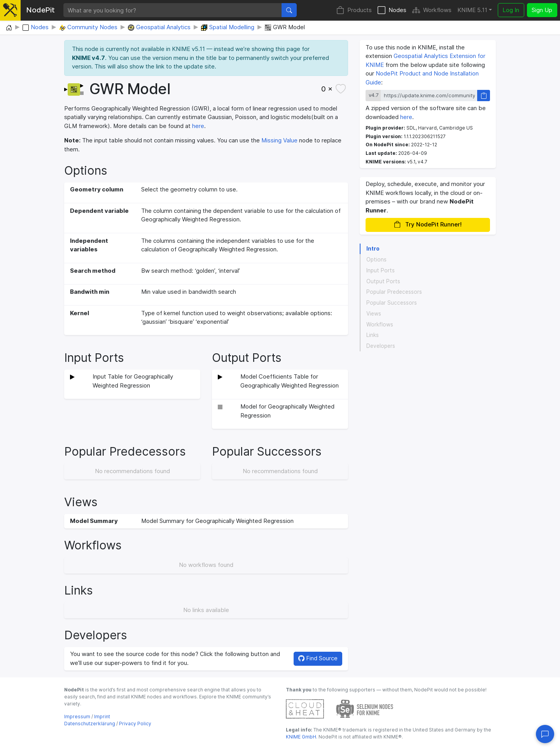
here (198, 126)
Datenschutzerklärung (90, 724)
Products (354, 10)
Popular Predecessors (394, 292)
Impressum (77, 717)
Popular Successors (392, 303)
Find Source (318, 658)
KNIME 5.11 (472, 10)
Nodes (392, 10)
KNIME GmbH (301, 737)
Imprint (102, 717)
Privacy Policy (135, 724)
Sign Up (542, 10)
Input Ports (381, 270)
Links (373, 335)
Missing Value (279, 140)
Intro (373, 249)
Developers (381, 346)
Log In (511, 10)
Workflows (432, 10)
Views (374, 314)
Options (376, 260)
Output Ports (383, 281)
